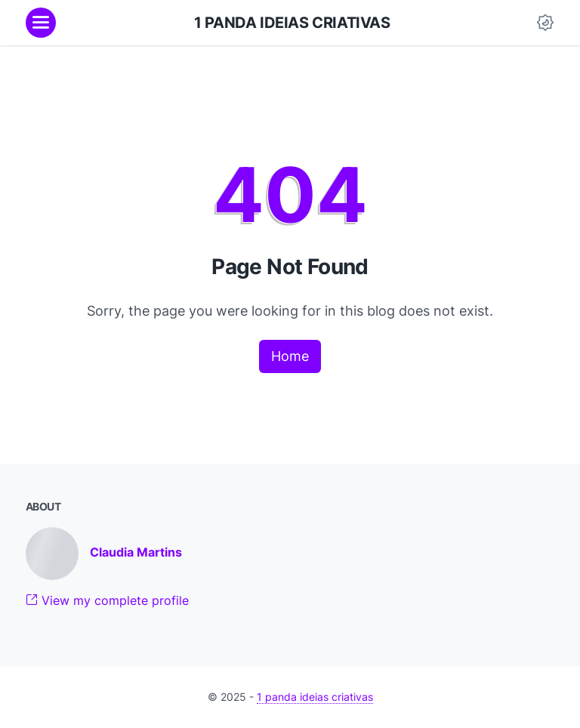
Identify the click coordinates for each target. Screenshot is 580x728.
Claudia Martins (136, 552)
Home (290, 356)
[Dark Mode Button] (545, 23)
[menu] (41, 23)
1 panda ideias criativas (292, 23)
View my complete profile (107, 600)
